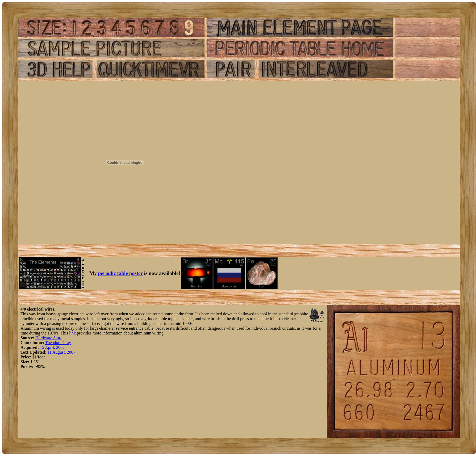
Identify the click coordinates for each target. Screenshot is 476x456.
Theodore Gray (58, 343)
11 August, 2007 (62, 352)
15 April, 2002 (52, 347)
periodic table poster (120, 273)
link (72, 333)
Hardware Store (49, 338)
